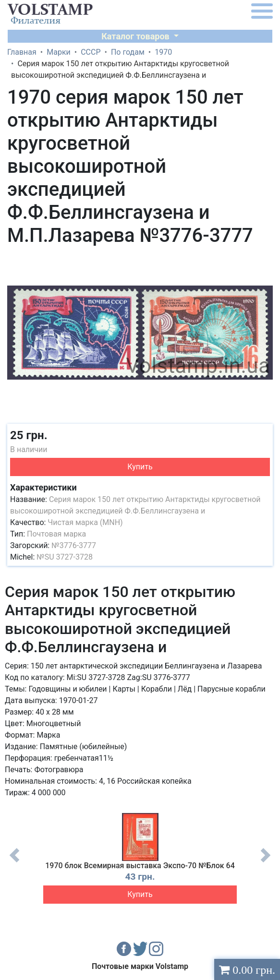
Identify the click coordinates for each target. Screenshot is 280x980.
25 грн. (29, 435)
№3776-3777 (74, 545)
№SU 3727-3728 (65, 557)
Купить (140, 467)
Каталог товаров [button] (136, 36)
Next (266, 862)
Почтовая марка (56, 534)
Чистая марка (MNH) (85, 522)
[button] (264, 260)
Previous (14, 862)
